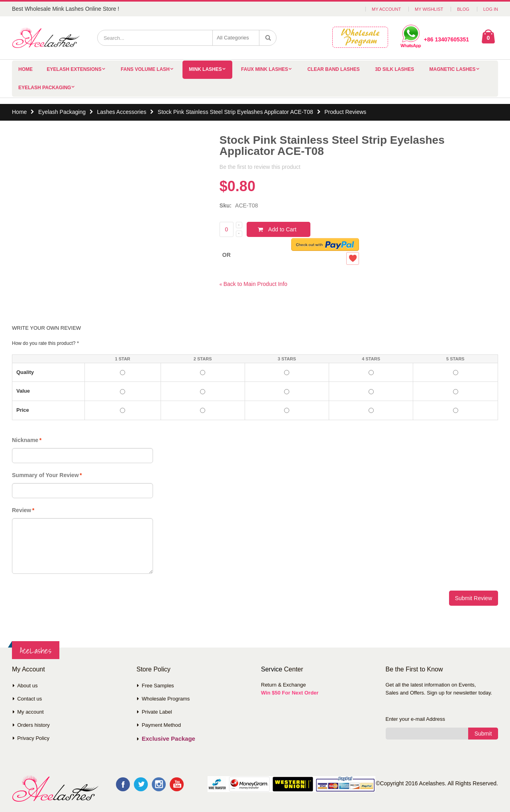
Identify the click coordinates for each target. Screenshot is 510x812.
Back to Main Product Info (253, 284)
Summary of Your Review (45, 475)
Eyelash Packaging (45, 88)
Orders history (33, 725)
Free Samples (158, 686)
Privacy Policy (33, 738)
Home (19, 112)
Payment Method (161, 725)
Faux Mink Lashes (265, 69)
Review (22, 510)
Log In (491, 9)
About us (27, 686)
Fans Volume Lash (145, 69)
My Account (386, 9)
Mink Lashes (205, 69)
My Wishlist (429, 9)
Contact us (29, 699)
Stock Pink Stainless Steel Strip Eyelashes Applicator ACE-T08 (235, 112)
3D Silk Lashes (394, 69)
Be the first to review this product (260, 167)
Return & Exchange (283, 685)
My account (30, 712)
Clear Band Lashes (333, 69)
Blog (463, 9)
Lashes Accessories (122, 112)
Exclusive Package (169, 739)
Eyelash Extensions (74, 69)
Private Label (157, 712)
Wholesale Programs (166, 699)
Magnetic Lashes (453, 69)
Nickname (25, 440)
